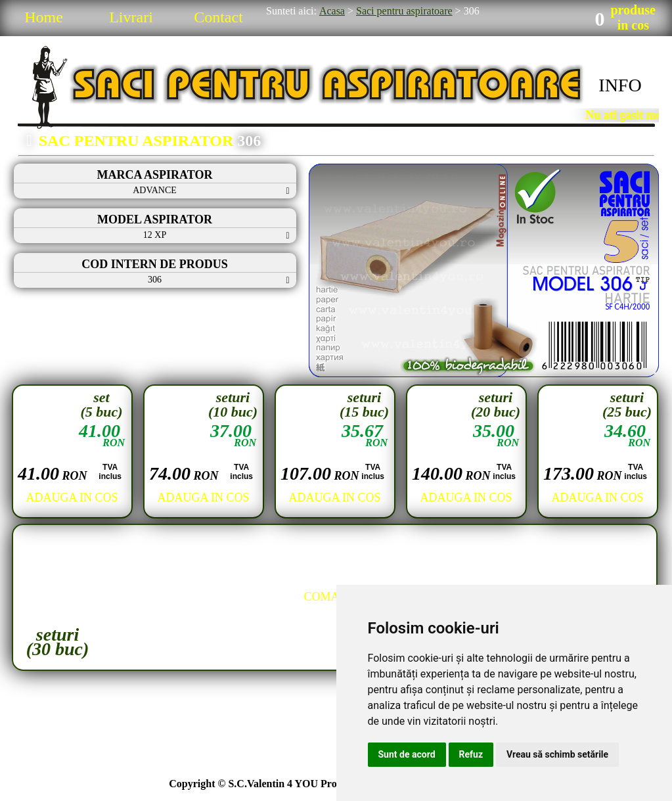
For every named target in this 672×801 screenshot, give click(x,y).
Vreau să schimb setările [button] (557, 754)
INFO (620, 85)
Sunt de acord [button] (407, 754)
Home (44, 17)
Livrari (131, 17)
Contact (218, 17)
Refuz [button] (471, 754)
